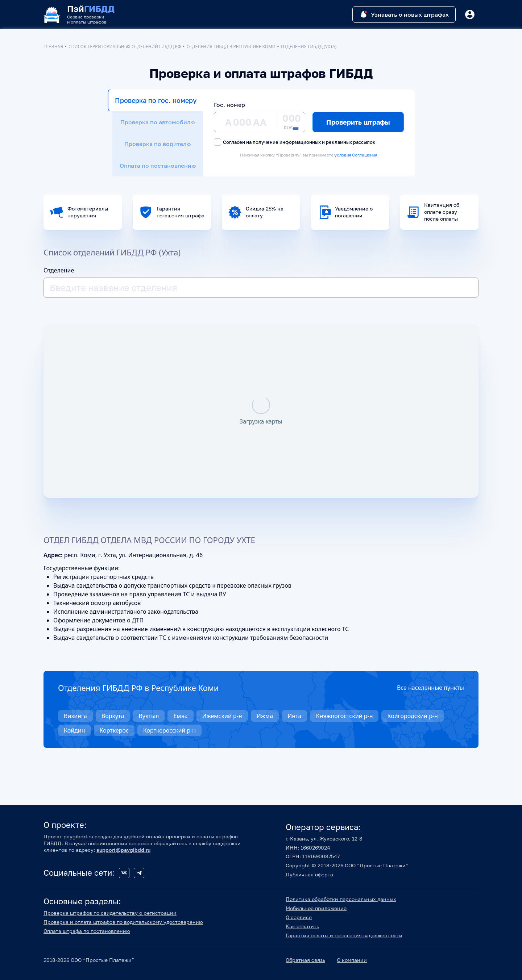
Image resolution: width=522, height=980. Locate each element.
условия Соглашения (356, 155)
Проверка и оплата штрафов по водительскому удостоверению (123, 922)
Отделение (59, 270)
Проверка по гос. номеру (156, 100)
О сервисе (299, 917)
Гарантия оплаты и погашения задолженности (344, 935)
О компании (352, 960)
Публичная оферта (309, 874)
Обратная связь (305, 960)
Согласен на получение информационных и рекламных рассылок (295, 142)
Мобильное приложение (316, 908)
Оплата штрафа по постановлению (87, 931)
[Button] (470, 14)
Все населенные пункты (430, 688)
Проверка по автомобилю (158, 122)
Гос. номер (229, 105)
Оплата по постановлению (158, 166)
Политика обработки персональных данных (341, 899)
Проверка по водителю (158, 144)
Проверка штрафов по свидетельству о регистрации (110, 913)
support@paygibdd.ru (123, 850)
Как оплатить (302, 926)
